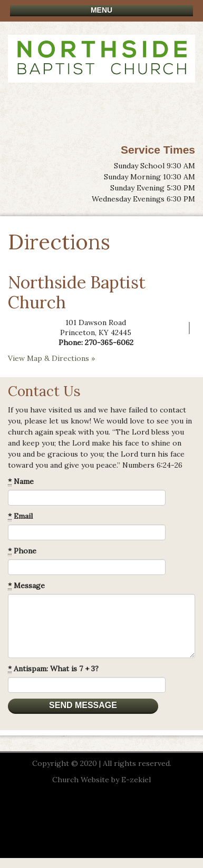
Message (26, 586)
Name (21, 482)
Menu (101, 10)
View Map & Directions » (51, 358)
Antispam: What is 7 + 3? (53, 669)
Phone (22, 551)
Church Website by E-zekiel (101, 780)
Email (20, 516)
